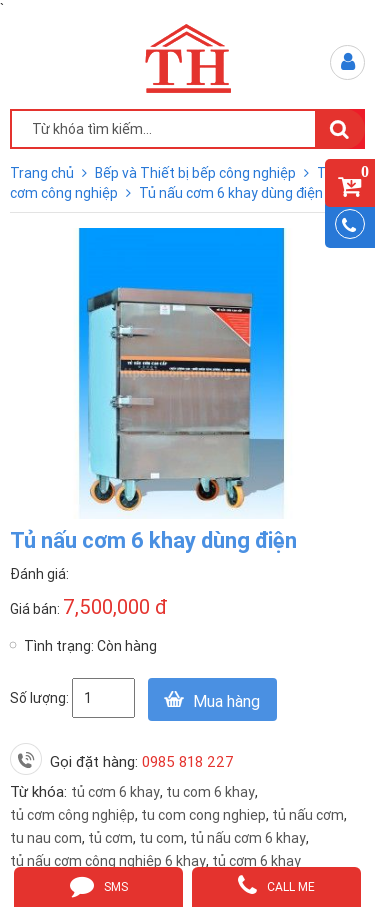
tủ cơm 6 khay (115, 792)
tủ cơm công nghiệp (72, 815)
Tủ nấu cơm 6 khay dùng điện (231, 193)
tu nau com (46, 838)
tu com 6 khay (210, 792)
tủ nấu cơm (308, 815)
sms (99, 885)
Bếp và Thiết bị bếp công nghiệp (197, 173)
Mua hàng (226, 701)
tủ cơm (110, 838)
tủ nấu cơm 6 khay (248, 838)
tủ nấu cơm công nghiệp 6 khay (108, 861)
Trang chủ (43, 173)
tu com (161, 838)
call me (276, 885)
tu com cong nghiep (203, 815)
